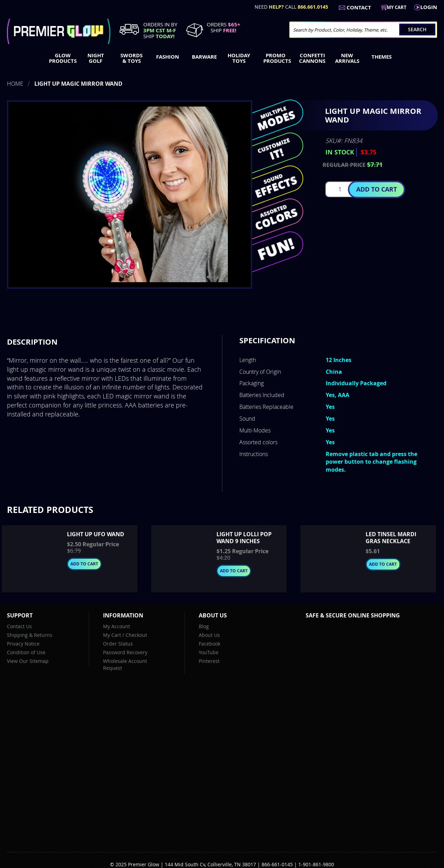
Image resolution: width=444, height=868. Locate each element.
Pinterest (209, 661)
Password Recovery (125, 652)
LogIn (429, 7)
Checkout (136, 635)
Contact (359, 7)
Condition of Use (26, 652)
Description (32, 342)
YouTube (209, 652)
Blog (204, 626)
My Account (117, 626)
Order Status (118, 644)
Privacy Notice (23, 644)
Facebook (210, 644)
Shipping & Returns (30, 635)
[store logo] (59, 31)
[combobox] (363, 30)
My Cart (112, 635)
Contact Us (19, 626)
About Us (209, 635)
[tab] (32, 342)
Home (15, 84)
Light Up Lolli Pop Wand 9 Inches (244, 538)
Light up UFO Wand (96, 534)
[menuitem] (61, 58)
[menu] (222, 59)
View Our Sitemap (28, 661)
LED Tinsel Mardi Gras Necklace (391, 538)
